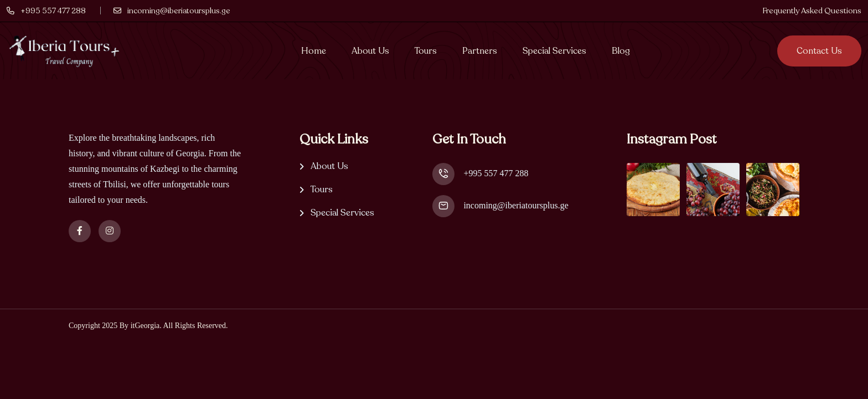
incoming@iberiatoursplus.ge (516, 205)
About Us (370, 51)
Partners (480, 51)
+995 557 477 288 (496, 173)
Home (314, 51)
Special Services (554, 51)
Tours (426, 51)
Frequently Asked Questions (812, 11)
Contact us (819, 51)
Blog (621, 51)
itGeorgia (145, 326)
